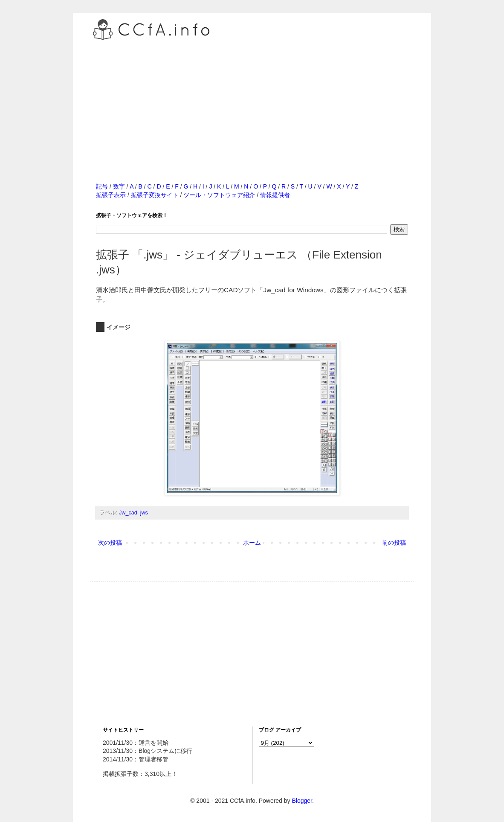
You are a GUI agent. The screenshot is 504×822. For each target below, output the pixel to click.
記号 (102, 186)
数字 (119, 186)
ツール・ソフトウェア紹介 (219, 195)
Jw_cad (128, 513)
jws (144, 513)
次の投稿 (110, 543)
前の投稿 (394, 543)
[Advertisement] (252, 102)
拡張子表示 (111, 195)
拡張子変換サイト (155, 195)
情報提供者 (275, 195)
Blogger (302, 801)
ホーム (252, 543)
